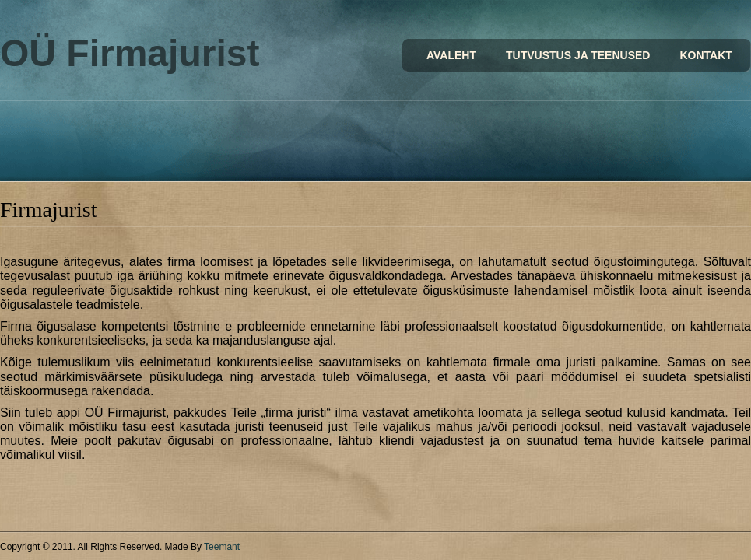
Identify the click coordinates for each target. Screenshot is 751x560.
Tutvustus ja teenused (578, 55)
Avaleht (451, 55)
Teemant (222, 547)
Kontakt (705, 55)
